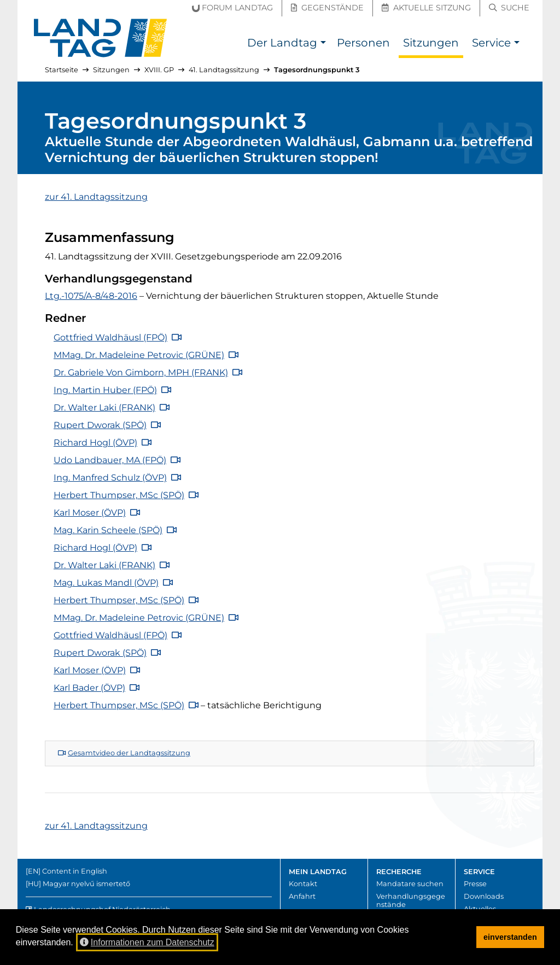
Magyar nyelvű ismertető (86, 884)
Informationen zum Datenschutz (147, 942)
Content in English (75, 871)
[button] (323, 44)
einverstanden (510, 937)
